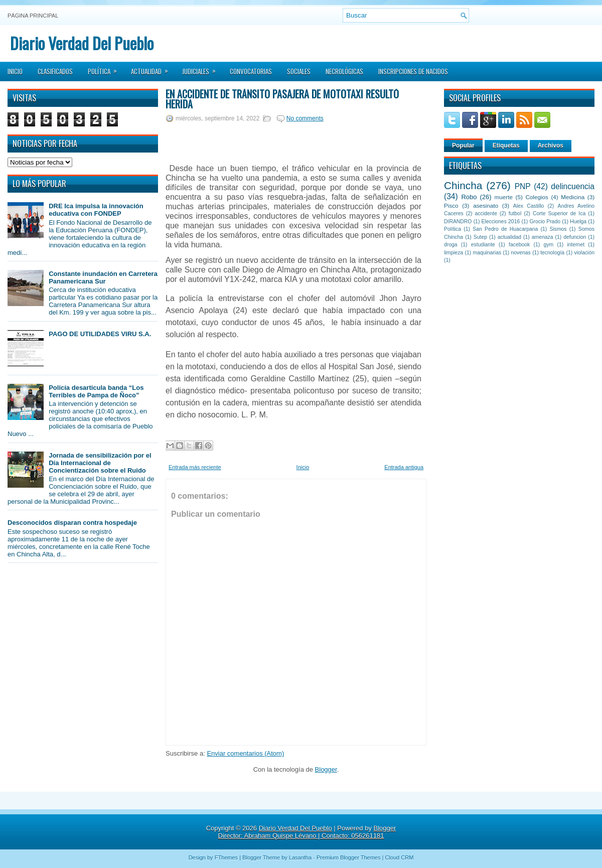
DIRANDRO (458, 222)
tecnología (552, 253)
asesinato (486, 205)
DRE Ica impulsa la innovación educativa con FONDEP (96, 210)
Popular (463, 146)
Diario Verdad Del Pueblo (82, 43)
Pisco (451, 205)
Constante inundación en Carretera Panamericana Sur (103, 277)
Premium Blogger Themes (349, 857)
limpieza (454, 253)
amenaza (543, 237)
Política (106, 68)
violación (584, 253)
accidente (486, 213)
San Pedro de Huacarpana (505, 229)
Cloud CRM (399, 857)
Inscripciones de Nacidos (413, 71)
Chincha (463, 185)
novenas (521, 253)
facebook (519, 245)
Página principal (33, 16)
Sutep (480, 237)
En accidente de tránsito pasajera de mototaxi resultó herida (282, 99)
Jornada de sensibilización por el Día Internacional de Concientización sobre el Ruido (100, 463)
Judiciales (202, 68)
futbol (515, 213)
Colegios (537, 197)
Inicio (15, 71)
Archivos (551, 146)
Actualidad (153, 68)
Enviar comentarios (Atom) (245, 753)
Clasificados (55, 71)
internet (576, 245)
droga (451, 245)
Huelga (578, 222)
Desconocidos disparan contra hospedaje (72, 523)
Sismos (558, 229)
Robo (469, 197)
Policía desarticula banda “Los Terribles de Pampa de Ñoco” (96, 391)
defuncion (575, 237)
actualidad (509, 237)
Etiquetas (506, 146)
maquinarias (487, 253)
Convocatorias (251, 71)
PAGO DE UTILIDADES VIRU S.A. (100, 334)
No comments (305, 118)
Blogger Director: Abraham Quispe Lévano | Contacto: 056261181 (307, 832)
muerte (504, 197)
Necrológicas (344, 71)
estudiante (483, 245)
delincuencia (573, 186)
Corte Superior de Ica (559, 213)
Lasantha (300, 857)
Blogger (326, 769)
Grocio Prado (545, 222)
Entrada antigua (404, 467)
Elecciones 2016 (501, 222)
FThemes (226, 857)
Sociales (299, 71)
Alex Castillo (529, 206)
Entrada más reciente (195, 467)
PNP (523, 186)
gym (549, 245)
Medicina (573, 197)
